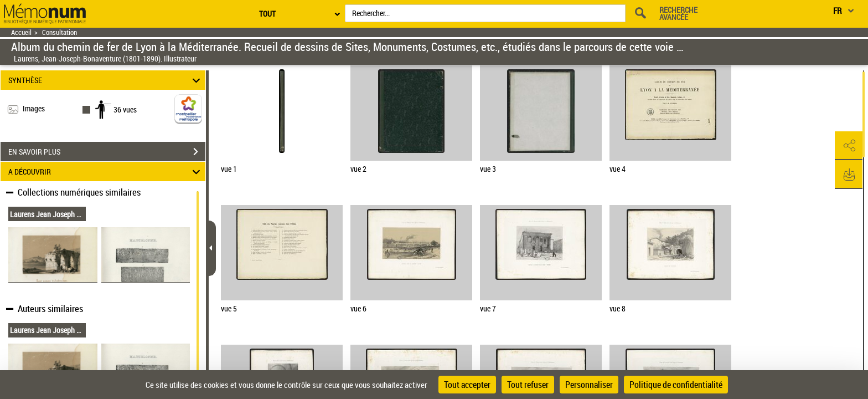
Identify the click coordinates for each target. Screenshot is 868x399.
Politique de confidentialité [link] (676, 385)
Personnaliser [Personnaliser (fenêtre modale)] (589, 385)
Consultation (60, 32)
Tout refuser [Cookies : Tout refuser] (528, 385)
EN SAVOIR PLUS (107, 152)
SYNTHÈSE (106, 80)
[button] (849, 146)
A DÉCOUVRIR (106, 172)
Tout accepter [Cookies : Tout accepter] (467, 385)
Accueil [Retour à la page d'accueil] (21, 32)
